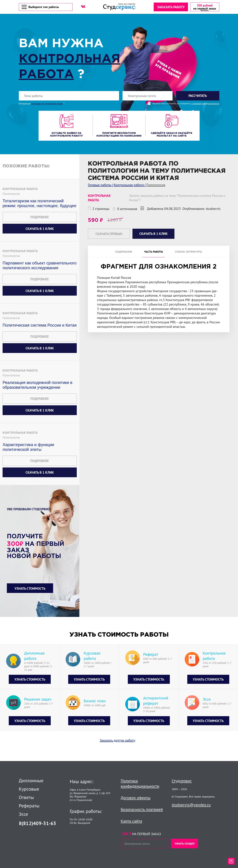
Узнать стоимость (30, 589)
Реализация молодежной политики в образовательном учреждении (37, 386)
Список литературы (188, 252)
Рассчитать (198, 97)
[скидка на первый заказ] (204, 7)
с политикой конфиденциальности (205, 104)
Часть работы (154, 252)
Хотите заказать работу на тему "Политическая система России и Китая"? (177, 199)
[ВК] (83, 7)
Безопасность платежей (142, 809)
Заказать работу (170, 7)
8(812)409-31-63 (38, 823)
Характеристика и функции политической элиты (28, 448)
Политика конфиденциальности (140, 783)
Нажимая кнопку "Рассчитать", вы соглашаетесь (186, 104)
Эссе (23, 814)
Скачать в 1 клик (40, 230)
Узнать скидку (185, 844)
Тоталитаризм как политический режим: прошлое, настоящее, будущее (39, 204)
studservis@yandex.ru (191, 805)
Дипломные (31, 781)
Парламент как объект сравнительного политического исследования (40, 266)
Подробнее (40, 218)
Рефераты (29, 806)
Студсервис (182, 781)
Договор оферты (136, 798)
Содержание (124, 252)
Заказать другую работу (117, 741)
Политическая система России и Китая (40, 326)
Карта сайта (131, 821)
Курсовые (29, 789)
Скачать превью (109, 235)
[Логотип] (119, 7)
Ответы (26, 797)
